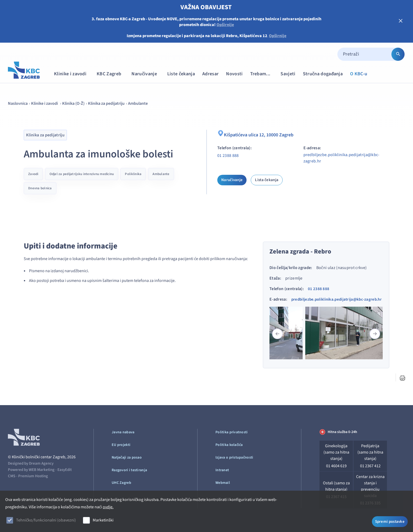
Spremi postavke (390, 521)
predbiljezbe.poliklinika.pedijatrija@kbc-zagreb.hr (341, 158)
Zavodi (33, 174)
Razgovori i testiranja (129, 470)
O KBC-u (359, 74)
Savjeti (288, 74)
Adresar (210, 74)
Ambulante (138, 103)
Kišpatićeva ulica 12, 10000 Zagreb (259, 134)
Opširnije (225, 25)
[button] (375, 334)
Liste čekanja (181, 74)
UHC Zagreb (121, 483)
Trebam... (263, 74)
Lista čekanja (267, 180)
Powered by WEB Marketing (31, 470)
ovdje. (108, 507)
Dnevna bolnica (40, 188)
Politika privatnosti (232, 432)
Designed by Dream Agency (31, 463)
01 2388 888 (228, 156)
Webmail (223, 483)
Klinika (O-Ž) (73, 103)
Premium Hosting (33, 476)
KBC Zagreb (111, 74)
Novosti (234, 74)
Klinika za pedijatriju (106, 103)
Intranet (222, 470)
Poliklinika (133, 174)
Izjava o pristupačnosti (234, 458)
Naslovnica (18, 103)
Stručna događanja (323, 74)
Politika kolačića (229, 445)
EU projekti (121, 445)
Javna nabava (123, 432)
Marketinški (103, 520)
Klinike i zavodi (73, 74)
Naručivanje (147, 74)
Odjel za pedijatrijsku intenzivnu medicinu (82, 174)
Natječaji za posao (127, 458)
